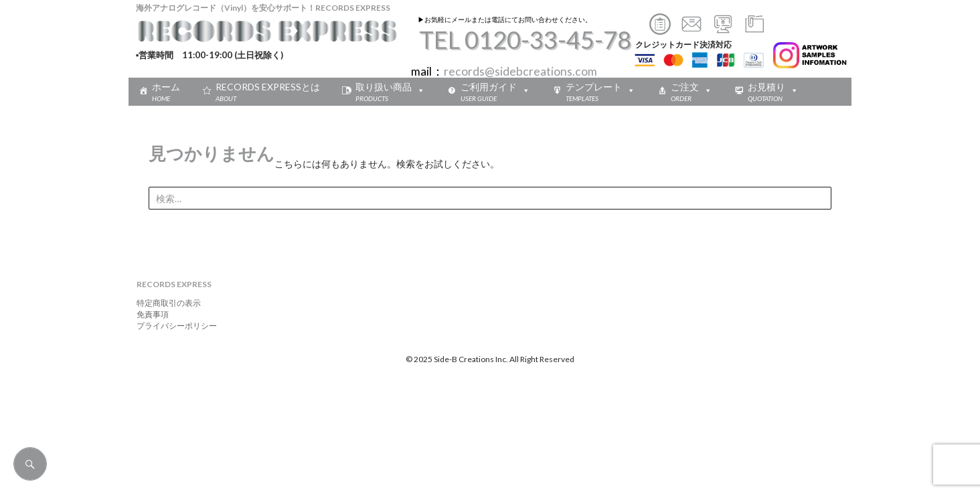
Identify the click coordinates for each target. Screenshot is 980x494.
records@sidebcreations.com (520, 71)
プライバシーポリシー (173, 326)
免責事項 (149, 314)
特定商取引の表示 (165, 303)
